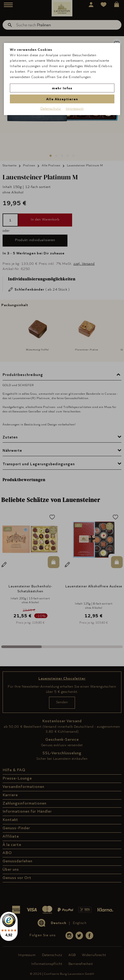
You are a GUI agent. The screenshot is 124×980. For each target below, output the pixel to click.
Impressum (75, 108)
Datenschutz (51, 108)
